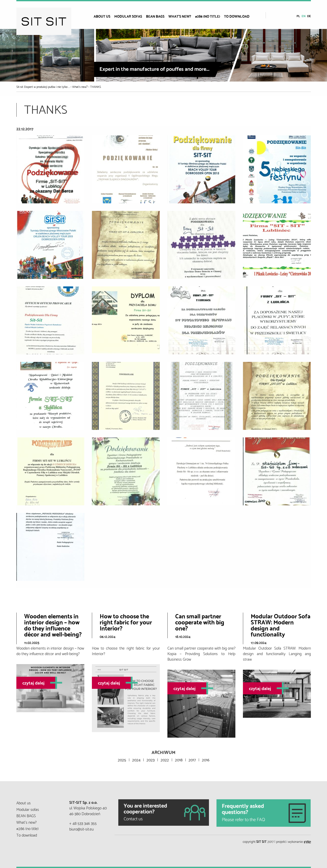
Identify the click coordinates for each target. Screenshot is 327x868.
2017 (192, 759)
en (304, 16)
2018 (179, 759)
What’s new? (180, 16)
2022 (165, 759)
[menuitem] (104, 16)
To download (237, 16)
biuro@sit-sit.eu (81, 829)
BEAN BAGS (155, 16)
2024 (136, 759)
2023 (151, 759)
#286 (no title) (208, 16)
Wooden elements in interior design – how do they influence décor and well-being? (53, 625)
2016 (206, 759)
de (309, 16)
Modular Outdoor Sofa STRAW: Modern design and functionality (281, 625)
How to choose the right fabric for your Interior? (126, 622)
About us (102, 16)
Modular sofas (128, 16)
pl (298, 16)
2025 (122, 759)
